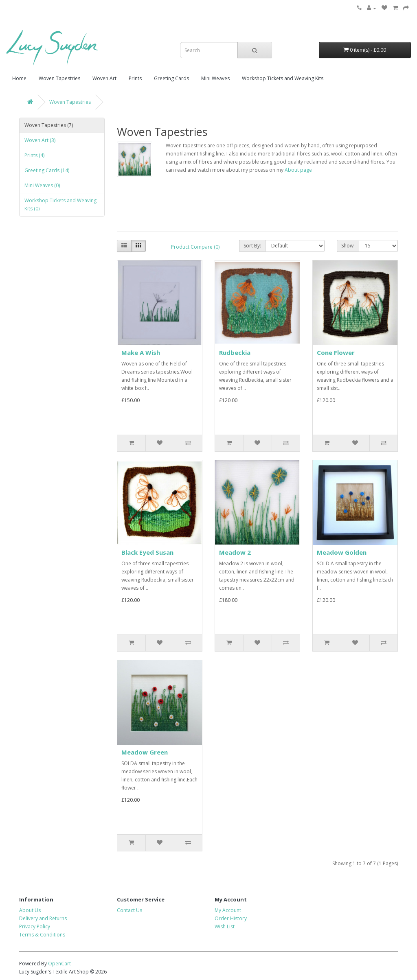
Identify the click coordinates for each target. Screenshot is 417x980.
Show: (348, 246)
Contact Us (129, 910)
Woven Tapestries (59, 78)
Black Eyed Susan (147, 552)
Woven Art (104, 78)
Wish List (225, 926)
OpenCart (59, 964)
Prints (135, 78)
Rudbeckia (235, 352)
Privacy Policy (35, 926)
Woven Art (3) (40, 140)
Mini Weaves (215, 78)
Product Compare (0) (195, 247)
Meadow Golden (342, 552)
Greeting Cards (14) (47, 170)
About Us (30, 910)
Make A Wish (141, 352)
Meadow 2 (235, 552)
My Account (228, 910)
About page (298, 170)
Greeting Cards (171, 78)
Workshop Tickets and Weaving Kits (283, 78)
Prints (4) (34, 155)
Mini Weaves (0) (42, 185)
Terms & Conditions (42, 935)
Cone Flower (336, 352)
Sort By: (252, 246)
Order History (231, 918)
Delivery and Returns (43, 918)
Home (19, 78)
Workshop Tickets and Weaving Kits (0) (60, 205)
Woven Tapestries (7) (49, 125)
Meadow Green (145, 752)
